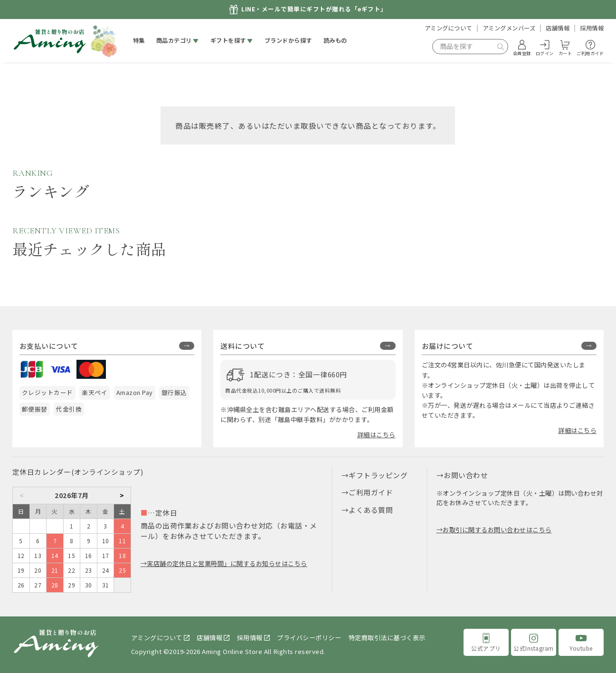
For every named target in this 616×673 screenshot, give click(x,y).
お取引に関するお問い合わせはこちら (497, 530)
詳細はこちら (376, 435)
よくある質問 (371, 510)
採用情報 (592, 28)
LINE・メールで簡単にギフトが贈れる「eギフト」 (314, 9)
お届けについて (448, 346)
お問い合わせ (466, 475)
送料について (242, 346)
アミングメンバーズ (509, 28)
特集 (139, 40)
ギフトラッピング (378, 475)
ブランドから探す (288, 40)
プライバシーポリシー (309, 638)
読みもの (335, 40)
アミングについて (448, 28)
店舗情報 (558, 28)
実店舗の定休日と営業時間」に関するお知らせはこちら (227, 563)
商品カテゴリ (174, 40)
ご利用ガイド (371, 492)
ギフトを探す (228, 40)
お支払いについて (49, 346)
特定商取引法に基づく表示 (387, 638)
